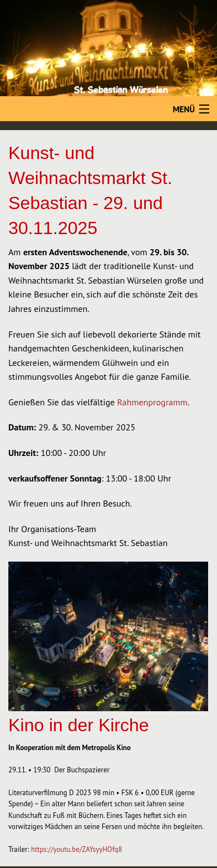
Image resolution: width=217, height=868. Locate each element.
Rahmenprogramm (152, 402)
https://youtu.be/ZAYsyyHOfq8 (77, 849)
